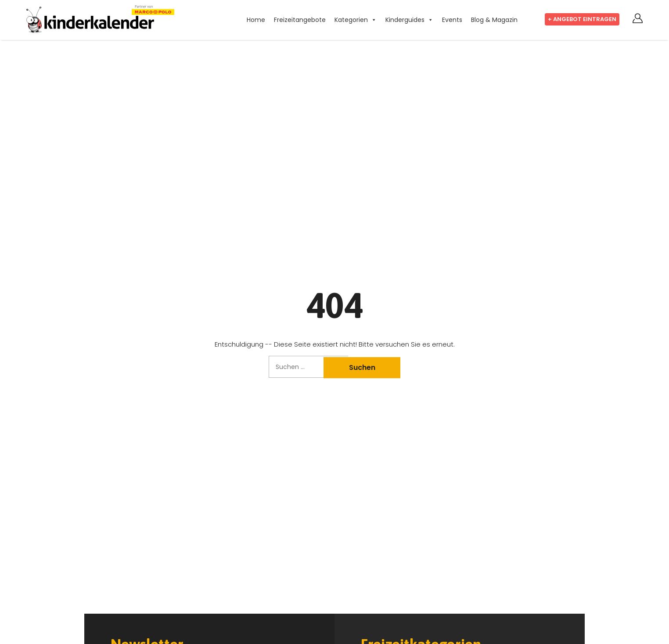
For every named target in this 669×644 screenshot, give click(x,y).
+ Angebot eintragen (582, 19)
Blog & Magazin (494, 20)
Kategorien (351, 20)
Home (256, 20)
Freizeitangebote (300, 20)
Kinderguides (405, 20)
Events (452, 20)
